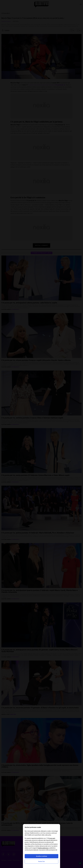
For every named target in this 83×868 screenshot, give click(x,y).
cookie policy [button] (48, 835)
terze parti (52, 838)
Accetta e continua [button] (42, 856)
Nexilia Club (41, 861)
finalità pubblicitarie (43, 848)
